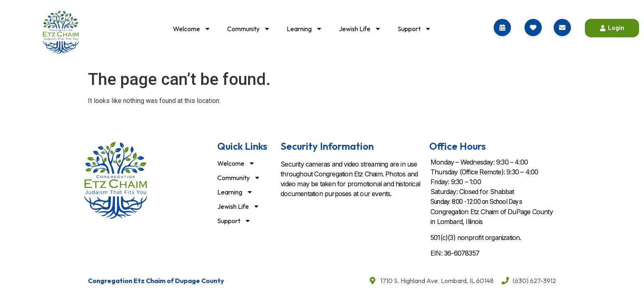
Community (249, 29)
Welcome (192, 29)
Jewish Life (360, 29)
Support (414, 29)
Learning (305, 29)
